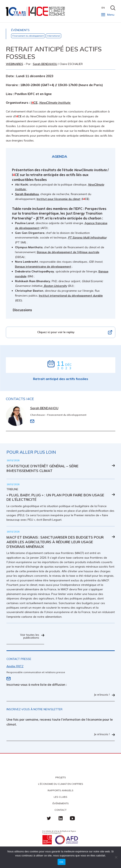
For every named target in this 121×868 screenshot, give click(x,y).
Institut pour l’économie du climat (59, 199)
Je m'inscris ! (102, 695)
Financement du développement (28, 36)
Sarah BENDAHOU (45, 64)
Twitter (49, 818)
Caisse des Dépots (47, 840)
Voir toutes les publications (30, 636)
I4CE (36, 11)
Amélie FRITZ (15, 666)
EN (103, 8)
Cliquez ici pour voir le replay (56, 332)
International (54, 36)
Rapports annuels (60, 790)
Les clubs (60, 797)
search (113, 8)
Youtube (72, 818)
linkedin (61, 818)
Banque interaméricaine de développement (43, 267)
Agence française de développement (66, 840)
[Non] (116, 857)
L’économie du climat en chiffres (61, 784)
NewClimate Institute (55, 103)
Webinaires (14, 64)
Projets (61, 777)
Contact (60, 810)
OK (62, 862)
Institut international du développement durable (71, 296)
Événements (61, 803)
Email (32, 421)
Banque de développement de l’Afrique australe (68, 252)
